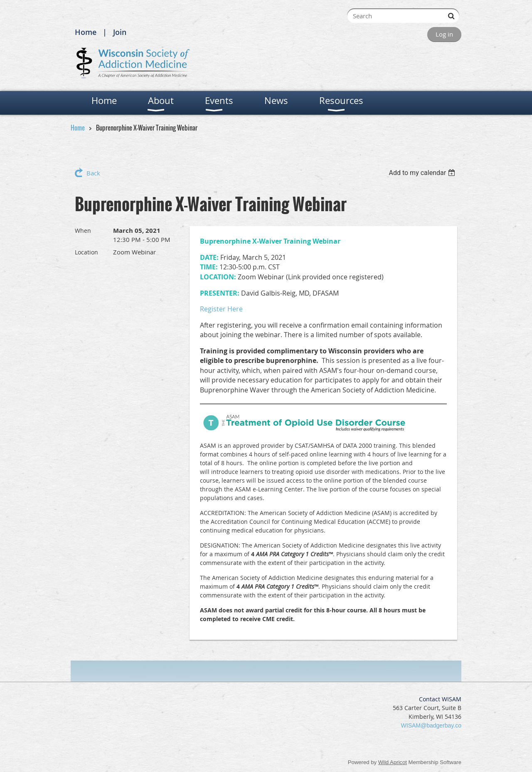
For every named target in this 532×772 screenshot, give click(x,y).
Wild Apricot (393, 762)
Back (93, 173)
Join (120, 32)
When (83, 231)
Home (86, 32)
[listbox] (423, 173)
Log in (444, 34)
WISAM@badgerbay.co (431, 725)
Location (86, 252)
